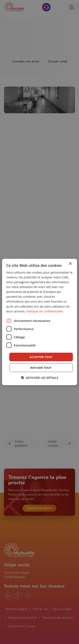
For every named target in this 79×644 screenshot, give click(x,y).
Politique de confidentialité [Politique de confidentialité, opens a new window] (45, 311)
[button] (39, 378)
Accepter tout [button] (41, 357)
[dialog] (39, 322)
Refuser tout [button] (41, 368)
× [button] (70, 264)
